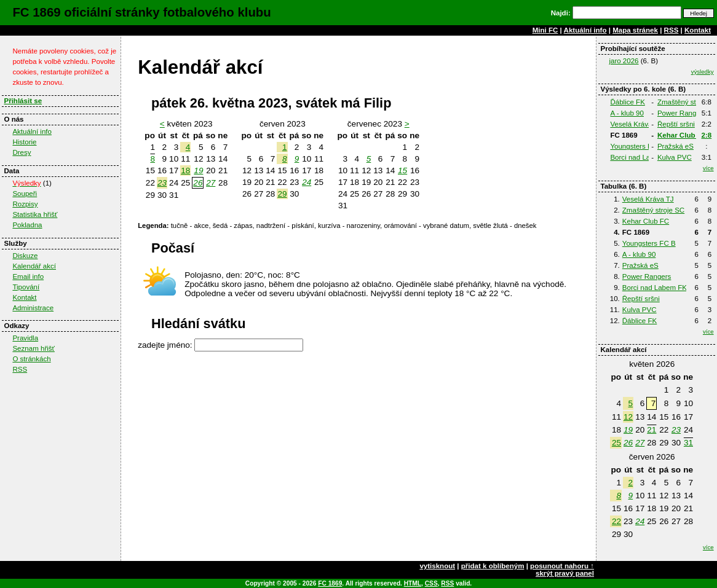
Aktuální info (585, 30)
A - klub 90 (627, 113)
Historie (24, 142)
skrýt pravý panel (565, 573)
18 (185, 171)
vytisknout (437, 566)
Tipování (26, 287)
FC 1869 (330, 583)
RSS (671, 30)
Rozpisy (25, 204)
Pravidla (25, 338)
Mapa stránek (635, 30)
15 (402, 171)
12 (628, 417)
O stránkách (31, 359)
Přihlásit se (23, 101)
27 (640, 443)
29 (282, 194)
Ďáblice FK (627, 102)
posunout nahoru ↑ (562, 566)
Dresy (22, 152)
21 (652, 430)
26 (628, 443)
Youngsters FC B (637, 146)
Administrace (33, 308)
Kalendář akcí (34, 266)
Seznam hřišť (34, 348)
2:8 (707, 135)
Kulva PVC (675, 157)
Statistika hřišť (35, 214)
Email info (28, 276)
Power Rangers (682, 113)
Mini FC (545, 30)
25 (616, 443)
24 (640, 521)
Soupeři (25, 194)
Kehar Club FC (682, 135)
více (708, 168)
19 (628, 430)
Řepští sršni (676, 124)
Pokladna (27, 225)
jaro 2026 (624, 61)
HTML (413, 583)
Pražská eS (675, 146)
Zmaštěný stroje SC (653, 210)
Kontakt (698, 30)
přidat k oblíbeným (493, 566)
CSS (431, 583)
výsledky (703, 72)
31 (688, 443)
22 (616, 521)
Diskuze (25, 256)
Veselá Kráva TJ (636, 124)
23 (676, 430)
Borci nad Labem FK (642, 157)
